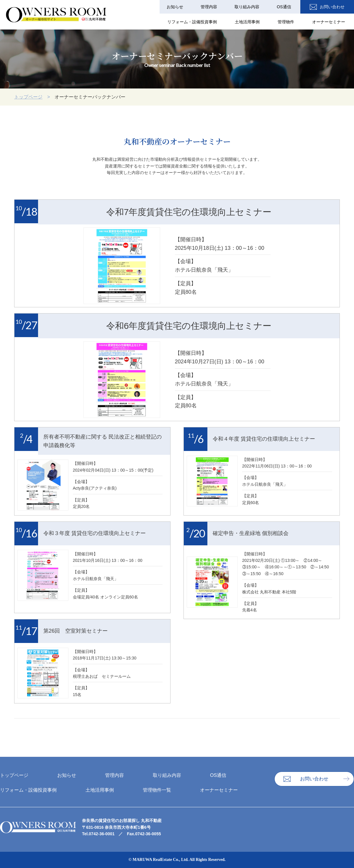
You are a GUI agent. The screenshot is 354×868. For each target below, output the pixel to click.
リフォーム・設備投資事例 (193, 22)
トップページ (28, 97)
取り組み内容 (248, 7)
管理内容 (210, 7)
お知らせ (176, 7)
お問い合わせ (334, 7)
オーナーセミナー (329, 22)
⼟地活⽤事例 (248, 22)
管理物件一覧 (157, 790)
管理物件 (286, 22)
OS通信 (284, 7)
